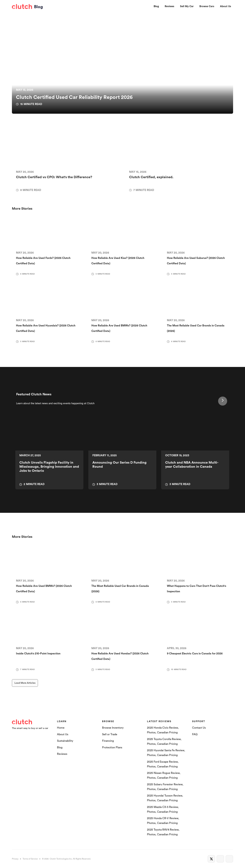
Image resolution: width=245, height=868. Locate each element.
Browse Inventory (113, 728)
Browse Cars (207, 6)
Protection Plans (112, 748)
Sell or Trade (110, 734)
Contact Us (199, 728)
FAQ (195, 734)
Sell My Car (187, 6)
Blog (156, 6)
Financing (108, 741)
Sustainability (65, 741)
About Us (226, 6)
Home (61, 728)
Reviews (169, 6)
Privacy (15, 859)
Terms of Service (30, 859)
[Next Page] (223, 401)
